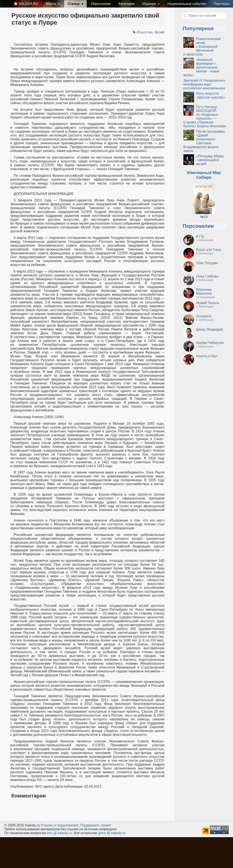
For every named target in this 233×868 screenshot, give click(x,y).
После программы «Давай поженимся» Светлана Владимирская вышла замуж (204, 141)
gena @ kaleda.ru (112, 833)
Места (51, 4)
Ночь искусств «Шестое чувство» (211, 95)
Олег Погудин (207, 263)
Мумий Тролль (208, 303)
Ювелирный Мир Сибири (204, 175)
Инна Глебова (207, 276)
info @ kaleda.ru (59, 833)
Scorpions (204, 316)
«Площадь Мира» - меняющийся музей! (210, 160)
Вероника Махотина (204, 292)
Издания (150, 4)
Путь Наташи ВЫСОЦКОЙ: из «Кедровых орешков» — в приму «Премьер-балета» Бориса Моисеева (205, 116)
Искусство (145, 32)
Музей (160, 32)
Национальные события (187, 4)
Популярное (198, 28)
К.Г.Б (200, 236)
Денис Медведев (210, 329)
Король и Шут (207, 356)
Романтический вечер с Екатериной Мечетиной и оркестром (202, 47)
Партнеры (221, 4)
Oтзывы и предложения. (60, 825)
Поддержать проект (96, 825)
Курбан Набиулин (210, 343)
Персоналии (101, 4)
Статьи (74, 4)
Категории (127, 4)
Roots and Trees (209, 250)
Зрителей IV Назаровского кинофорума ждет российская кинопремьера (204, 84)
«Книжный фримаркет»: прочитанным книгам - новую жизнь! (202, 67)
